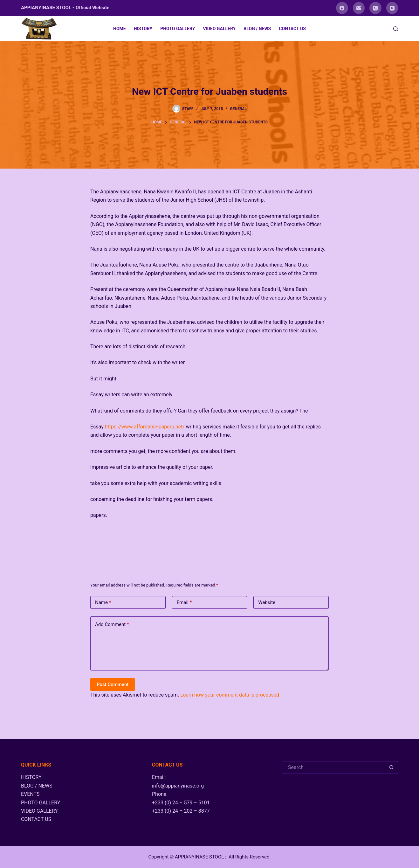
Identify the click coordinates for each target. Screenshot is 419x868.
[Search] (396, 29)
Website (267, 602)
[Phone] (375, 8)
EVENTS (30, 794)
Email (184, 603)
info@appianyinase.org (178, 786)
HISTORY (143, 29)
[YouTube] (392, 8)
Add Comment (112, 625)
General (238, 109)
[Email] (359, 8)
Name (103, 603)
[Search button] (392, 767)
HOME (120, 29)
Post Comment (113, 684)
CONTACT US (292, 29)
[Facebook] (342, 8)
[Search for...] (334, 767)
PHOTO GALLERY (178, 29)
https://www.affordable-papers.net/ (145, 427)
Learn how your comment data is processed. (230, 695)
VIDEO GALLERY (219, 29)
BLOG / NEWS (257, 29)
